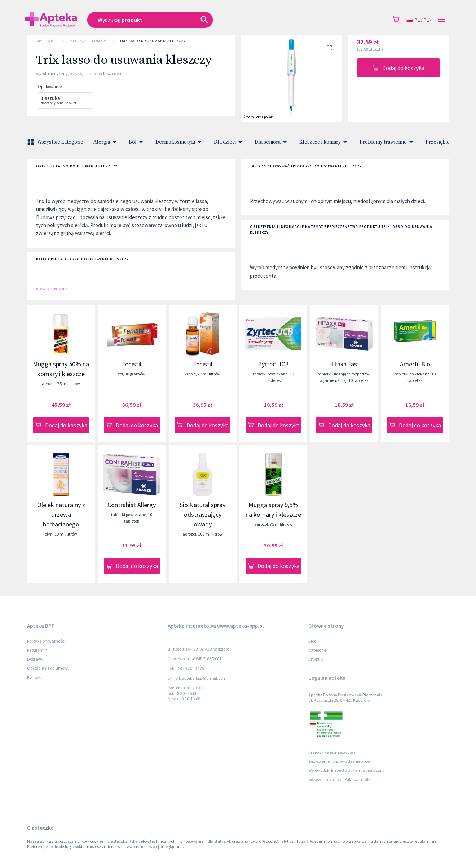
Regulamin (37, 650)
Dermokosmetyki (180, 142)
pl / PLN (419, 20)
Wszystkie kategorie (56, 142)
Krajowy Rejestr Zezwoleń (332, 752)
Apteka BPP (47, 41)
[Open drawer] (442, 20)
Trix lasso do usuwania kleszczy (153, 41)
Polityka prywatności (46, 641)
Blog (312, 641)
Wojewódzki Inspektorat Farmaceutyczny (347, 770)
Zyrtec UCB (274, 364)
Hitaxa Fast (344, 364)
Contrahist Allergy (132, 505)
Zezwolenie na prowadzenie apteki (340, 761)
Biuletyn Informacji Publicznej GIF (339, 779)
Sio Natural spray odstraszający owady (202, 514)
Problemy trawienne (387, 142)
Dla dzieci (229, 142)
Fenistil (132, 364)
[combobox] (188, 20)
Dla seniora (272, 142)
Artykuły (316, 659)
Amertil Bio (415, 364)
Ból (137, 142)
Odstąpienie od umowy (48, 668)
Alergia (106, 142)
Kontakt (34, 677)
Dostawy (35, 659)
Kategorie (317, 650)
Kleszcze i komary (89, 41)
